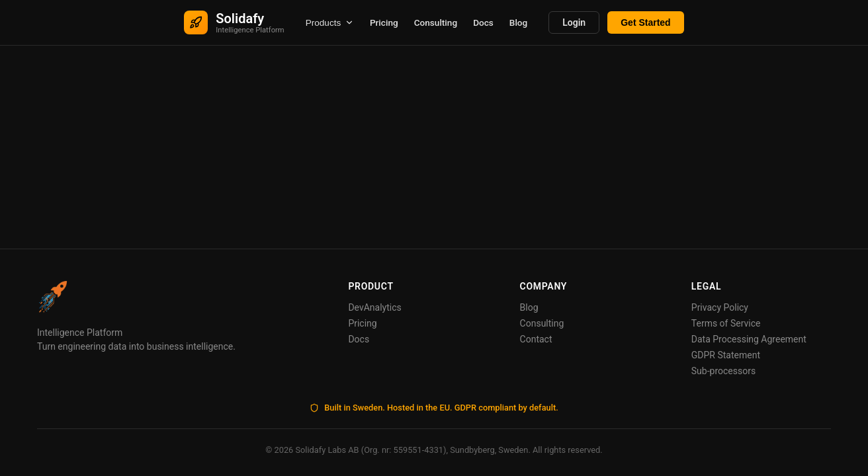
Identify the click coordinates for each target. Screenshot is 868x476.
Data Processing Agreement (749, 339)
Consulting (436, 22)
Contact (536, 339)
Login (574, 22)
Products (330, 23)
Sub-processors (723, 371)
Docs (483, 22)
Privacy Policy (720, 307)
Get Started (645, 22)
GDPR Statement (726, 355)
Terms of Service (726, 323)
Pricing (384, 22)
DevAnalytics (374, 307)
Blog (518, 22)
